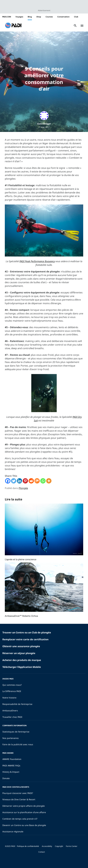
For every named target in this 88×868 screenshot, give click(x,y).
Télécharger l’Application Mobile (22, 667)
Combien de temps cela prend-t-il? (20, 819)
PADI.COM (7, 17)
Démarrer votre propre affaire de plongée (24, 806)
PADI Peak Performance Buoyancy (37, 261)
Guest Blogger (44, 124)
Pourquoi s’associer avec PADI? (18, 793)
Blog (30, 17)
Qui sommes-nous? (12, 685)
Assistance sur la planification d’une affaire (24, 812)
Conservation (63, 17)
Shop (39, 17)
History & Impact (11, 772)
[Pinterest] (25, 481)
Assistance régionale (13, 831)
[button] (13, 26)
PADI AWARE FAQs (11, 766)
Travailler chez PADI (12, 717)
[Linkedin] (19, 481)
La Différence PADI (12, 691)
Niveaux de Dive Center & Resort (19, 799)
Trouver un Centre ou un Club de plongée (27, 632)
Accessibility (47, 846)
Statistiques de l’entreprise (16, 732)
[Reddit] (31, 481)
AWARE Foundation (12, 759)
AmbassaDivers (10, 711)
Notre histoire (9, 698)
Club (76, 17)
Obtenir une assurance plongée (21, 646)
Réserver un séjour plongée (19, 653)
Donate (6, 778)
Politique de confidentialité (28, 846)
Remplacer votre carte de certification (25, 639)
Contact (42, 852)
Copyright (59, 846)
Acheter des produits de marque (22, 660)
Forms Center (72, 846)
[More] (49, 481)
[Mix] (37, 481)
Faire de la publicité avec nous (18, 744)
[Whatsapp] (43, 481)
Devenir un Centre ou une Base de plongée (24, 825)
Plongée (23, 488)
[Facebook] (8, 481)
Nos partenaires (11, 738)
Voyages (19, 17)
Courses (49, 17)
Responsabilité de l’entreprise (17, 704)
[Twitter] (14, 481)
